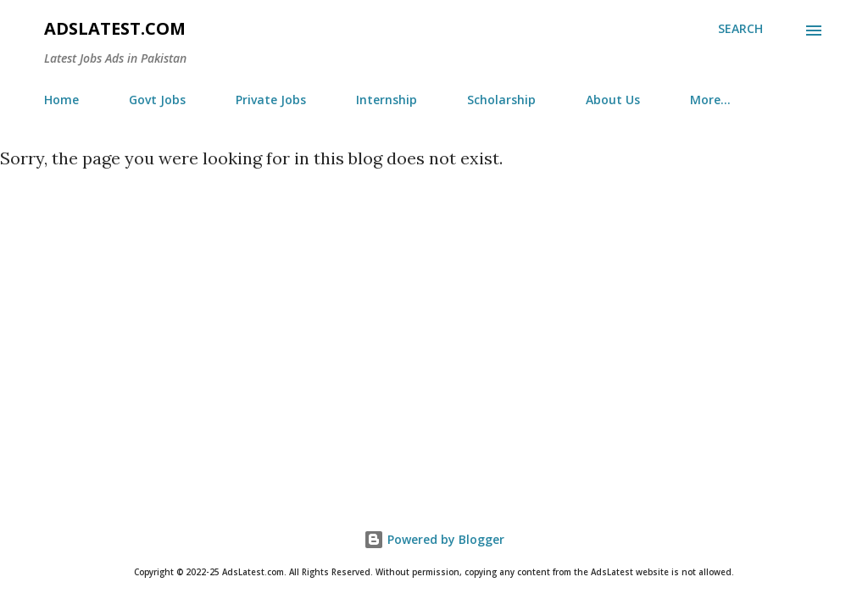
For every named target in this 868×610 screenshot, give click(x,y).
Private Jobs (271, 100)
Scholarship (501, 100)
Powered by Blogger (434, 539)
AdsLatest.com (115, 28)
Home (61, 100)
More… (710, 100)
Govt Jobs (157, 100)
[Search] (740, 29)
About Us (613, 100)
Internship (387, 100)
